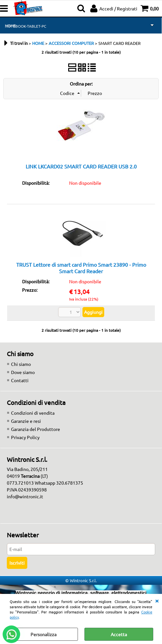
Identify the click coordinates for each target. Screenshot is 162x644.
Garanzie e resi (26, 421)
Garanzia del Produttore (36, 429)
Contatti (20, 380)
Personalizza (44, 634)
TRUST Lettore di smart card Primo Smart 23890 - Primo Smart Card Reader (81, 268)
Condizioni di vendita (33, 413)
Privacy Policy (25, 437)
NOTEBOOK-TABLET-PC (25, 26)
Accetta (119, 634)
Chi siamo (21, 364)
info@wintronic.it (25, 496)
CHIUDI (157, 600)
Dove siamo (23, 372)
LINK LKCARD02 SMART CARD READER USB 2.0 (81, 166)
